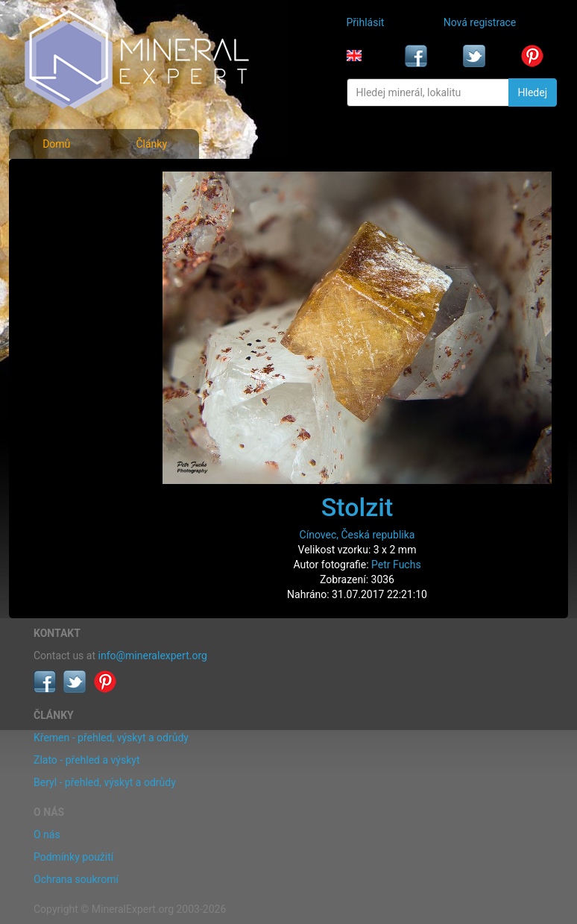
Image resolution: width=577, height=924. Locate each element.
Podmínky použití (73, 857)
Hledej (533, 92)
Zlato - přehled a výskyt (86, 760)
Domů (56, 144)
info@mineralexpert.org (153, 656)
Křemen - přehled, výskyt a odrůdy (111, 738)
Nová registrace (480, 22)
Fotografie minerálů (81, 179)
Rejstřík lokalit (68, 277)
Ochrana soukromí (76, 879)
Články (151, 144)
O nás (47, 835)
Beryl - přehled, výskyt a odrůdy (105, 782)
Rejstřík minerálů (74, 212)
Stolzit (357, 507)
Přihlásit (366, 22)
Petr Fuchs (396, 565)
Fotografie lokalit (75, 245)
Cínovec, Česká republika (357, 535)
